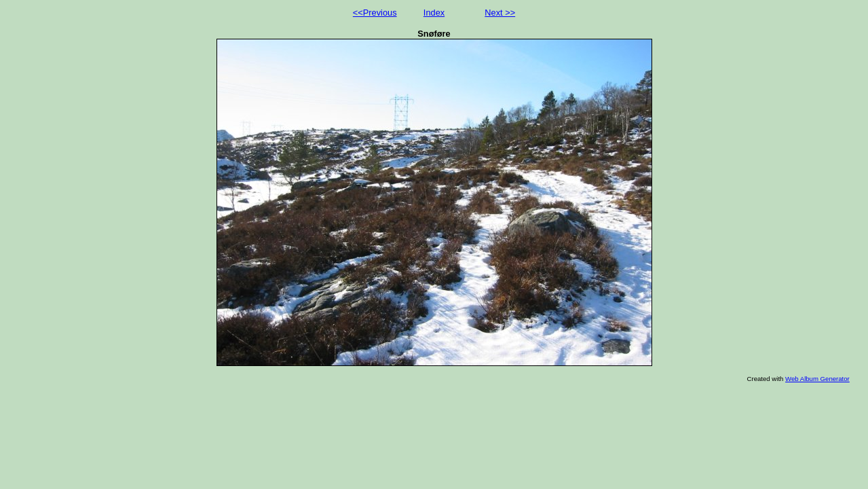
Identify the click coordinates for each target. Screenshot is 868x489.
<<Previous (375, 13)
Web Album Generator (817, 379)
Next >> (500, 13)
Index (434, 13)
